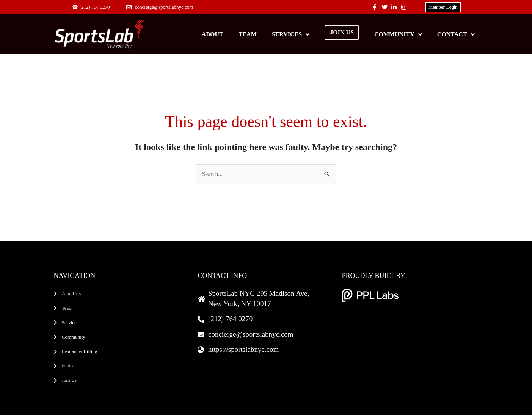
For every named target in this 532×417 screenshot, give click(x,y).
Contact (456, 34)
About (213, 34)
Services (291, 34)
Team (248, 34)
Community (398, 34)
